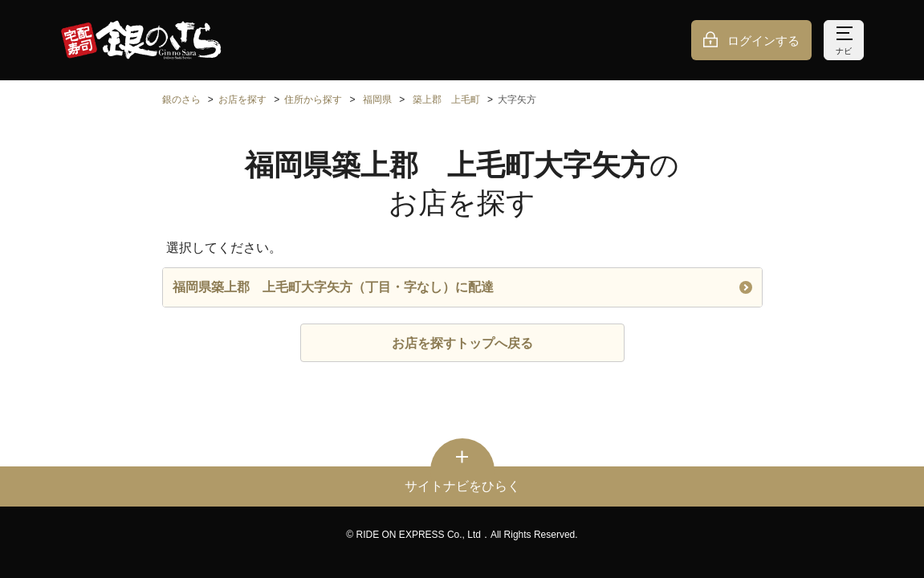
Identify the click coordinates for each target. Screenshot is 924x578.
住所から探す (313, 100)
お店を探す (242, 100)
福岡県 (377, 100)
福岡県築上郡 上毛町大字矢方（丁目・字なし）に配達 (462, 287)
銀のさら (181, 100)
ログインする (763, 41)
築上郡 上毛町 (446, 100)
